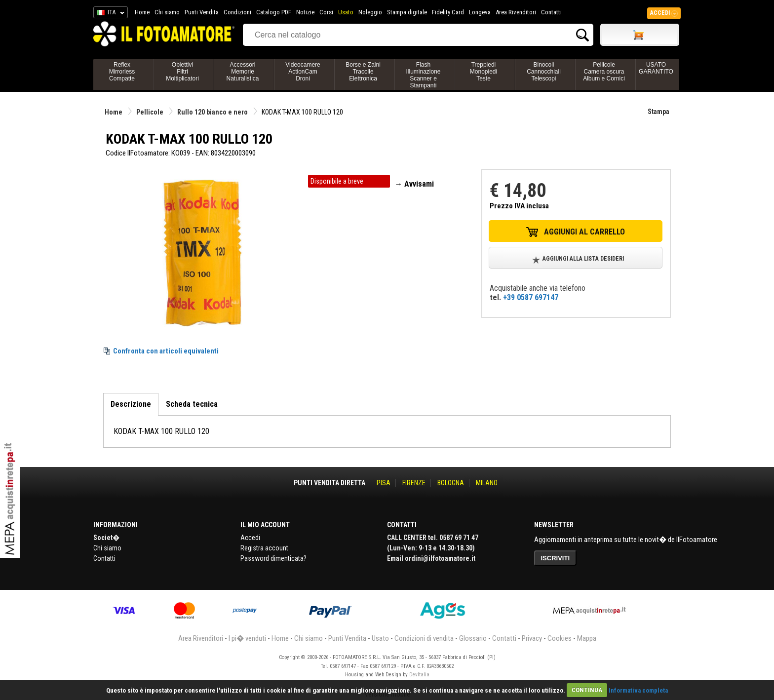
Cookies (560, 638)
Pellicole (150, 112)
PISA (384, 483)
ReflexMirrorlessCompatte (122, 72)
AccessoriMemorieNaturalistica (242, 72)
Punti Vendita (202, 12)
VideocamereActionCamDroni (303, 72)
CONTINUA (587, 690)
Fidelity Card (448, 12)
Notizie (305, 12)
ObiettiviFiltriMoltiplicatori (182, 72)
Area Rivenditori (516, 12)
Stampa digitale (407, 12)
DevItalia (419, 675)
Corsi (326, 12)
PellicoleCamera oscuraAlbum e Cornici (604, 72)
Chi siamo (167, 12)
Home (142, 12)
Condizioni (237, 12)
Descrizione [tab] (131, 404)
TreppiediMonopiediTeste (484, 72)
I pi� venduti (247, 638)
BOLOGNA (451, 483)
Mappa (587, 638)
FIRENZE (414, 483)
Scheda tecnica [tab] (192, 404)
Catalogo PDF (274, 12)
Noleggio (370, 12)
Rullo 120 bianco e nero (213, 112)
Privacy (532, 638)
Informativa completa (638, 690)
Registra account (264, 548)
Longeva (480, 12)
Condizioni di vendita (424, 638)
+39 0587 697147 (531, 297)
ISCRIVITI (556, 558)
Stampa (658, 112)
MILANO (487, 483)
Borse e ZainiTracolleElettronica (363, 72)
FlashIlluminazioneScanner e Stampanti (423, 75)
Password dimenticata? (273, 558)
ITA (109, 14)
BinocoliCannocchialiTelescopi (544, 72)
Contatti (551, 12)
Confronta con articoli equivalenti (166, 351)
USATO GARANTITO (656, 68)
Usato (346, 12)
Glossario (473, 638)
